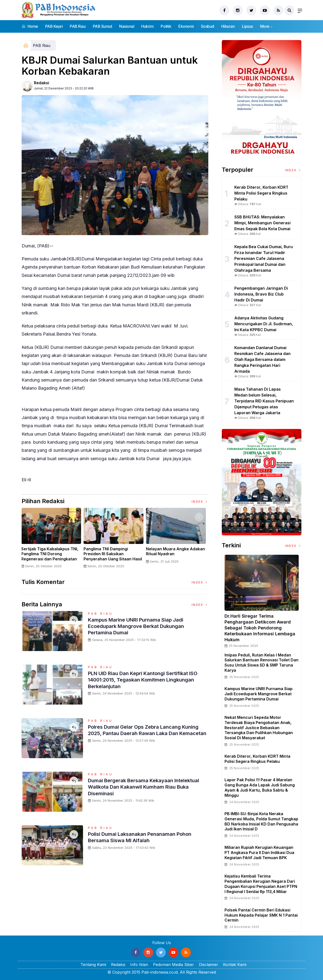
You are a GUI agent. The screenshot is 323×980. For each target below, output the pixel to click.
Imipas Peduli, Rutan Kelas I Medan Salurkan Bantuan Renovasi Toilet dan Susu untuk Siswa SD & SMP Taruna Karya (261, 663)
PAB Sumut (103, 26)
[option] (53, 540)
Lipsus (247, 26)
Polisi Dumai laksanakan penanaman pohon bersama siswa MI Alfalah (144, 837)
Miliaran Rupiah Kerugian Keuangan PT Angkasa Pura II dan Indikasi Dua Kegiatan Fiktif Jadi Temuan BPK (259, 852)
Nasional (127, 26)
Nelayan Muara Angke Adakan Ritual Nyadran (177, 551)
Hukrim (147, 26)
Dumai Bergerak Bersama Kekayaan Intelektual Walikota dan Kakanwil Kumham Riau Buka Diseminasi (148, 787)
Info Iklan (139, 965)
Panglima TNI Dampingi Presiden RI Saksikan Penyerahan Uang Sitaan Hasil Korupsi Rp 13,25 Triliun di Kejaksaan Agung (114, 559)
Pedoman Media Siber (174, 965)
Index (200, 502)
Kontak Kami (235, 965)
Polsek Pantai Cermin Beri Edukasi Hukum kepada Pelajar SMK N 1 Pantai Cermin (261, 915)
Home (30, 26)
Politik (166, 26)
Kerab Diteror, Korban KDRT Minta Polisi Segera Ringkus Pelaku (257, 759)
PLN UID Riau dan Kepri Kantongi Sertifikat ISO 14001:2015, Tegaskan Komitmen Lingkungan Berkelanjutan (143, 680)
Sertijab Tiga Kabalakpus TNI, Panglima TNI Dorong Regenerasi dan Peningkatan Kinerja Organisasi (51, 556)
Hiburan (228, 26)
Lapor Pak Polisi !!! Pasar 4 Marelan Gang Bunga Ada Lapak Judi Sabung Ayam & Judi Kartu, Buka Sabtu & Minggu (260, 787)
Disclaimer (209, 965)
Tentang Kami (93, 965)
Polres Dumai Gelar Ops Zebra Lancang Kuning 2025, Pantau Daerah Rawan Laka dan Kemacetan (148, 733)
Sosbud (208, 26)
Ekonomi (186, 26)
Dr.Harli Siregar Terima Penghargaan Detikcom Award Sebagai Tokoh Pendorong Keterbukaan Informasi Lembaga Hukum (260, 628)
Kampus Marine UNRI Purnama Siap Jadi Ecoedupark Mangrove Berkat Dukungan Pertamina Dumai (140, 626)
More (265, 26)
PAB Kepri (54, 26)
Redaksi (42, 83)
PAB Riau (78, 26)
